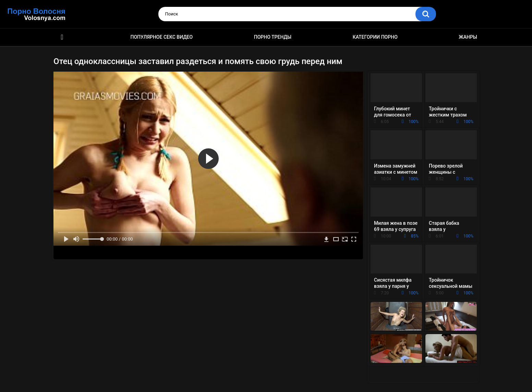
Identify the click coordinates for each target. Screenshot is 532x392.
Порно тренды (273, 37)
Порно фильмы (62, 37)
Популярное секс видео (162, 37)
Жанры (468, 37)
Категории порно (375, 37)
